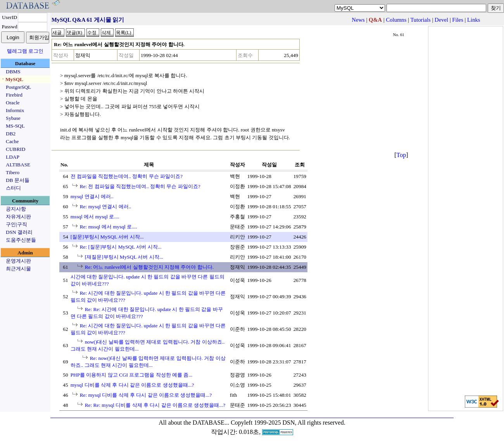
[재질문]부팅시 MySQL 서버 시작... (124, 257)
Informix (15, 110)
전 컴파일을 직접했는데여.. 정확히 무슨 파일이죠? (127, 176)
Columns (396, 20)
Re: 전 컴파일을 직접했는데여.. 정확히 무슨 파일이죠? (140, 186)
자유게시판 (18, 217)
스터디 (13, 188)
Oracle (13, 103)
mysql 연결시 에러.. (92, 196)
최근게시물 (18, 269)
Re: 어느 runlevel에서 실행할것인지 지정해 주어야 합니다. (149, 267)
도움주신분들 (21, 240)
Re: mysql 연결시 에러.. (106, 207)
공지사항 (16, 209)
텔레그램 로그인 (25, 51)
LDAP (13, 157)
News (358, 20)
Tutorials (420, 20)
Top (401, 155)
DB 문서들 (18, 180)
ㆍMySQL (12, 79)
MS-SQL (15, 126)
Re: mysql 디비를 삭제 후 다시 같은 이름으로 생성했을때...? (146, 395)
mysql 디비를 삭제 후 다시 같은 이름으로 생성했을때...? (132, 385)
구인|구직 (16, 224)
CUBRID (16, 149)
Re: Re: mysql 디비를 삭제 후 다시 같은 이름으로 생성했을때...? (155, 405)
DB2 (11, 134)
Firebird (14, 95)
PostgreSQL (18, 87)
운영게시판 (18, 261)
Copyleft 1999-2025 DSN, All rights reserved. (288, 423)
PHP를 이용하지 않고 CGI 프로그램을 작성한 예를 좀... (132, 375)
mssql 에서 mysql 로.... (95, 217)
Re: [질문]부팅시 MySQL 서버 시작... (121, 247)
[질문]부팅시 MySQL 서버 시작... (107, 237)
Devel (441, 20)
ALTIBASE (18, 165)
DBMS (13, 72)
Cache (12, 141)
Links (474, 20)
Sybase (13, 118)
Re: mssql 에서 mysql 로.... (109, 227)
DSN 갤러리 (19, 232)
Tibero (13, 172)
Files (458, 20)
